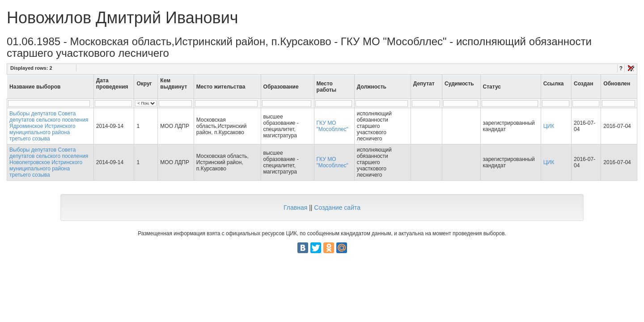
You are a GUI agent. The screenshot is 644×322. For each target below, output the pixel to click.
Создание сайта (337, 208)
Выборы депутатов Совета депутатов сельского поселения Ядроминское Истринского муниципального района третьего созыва (49, 126)
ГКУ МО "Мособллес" (333, 126)
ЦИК (549, 126)
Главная (295, 208)
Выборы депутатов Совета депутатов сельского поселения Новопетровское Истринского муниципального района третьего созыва (49, 162)
